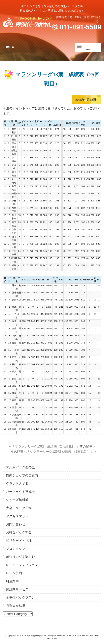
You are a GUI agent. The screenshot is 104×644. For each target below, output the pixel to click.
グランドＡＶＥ (17, 484)
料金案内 (12, 581)
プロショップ (16, 549)
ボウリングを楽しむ (20, 557)
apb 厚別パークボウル (37, 636)
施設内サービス (17, 589)
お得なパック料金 (19, 532)
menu (9, 46)
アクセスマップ (17, 516)
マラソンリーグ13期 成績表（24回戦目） (46, 446)
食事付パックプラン (20, 597)
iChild (55, 639)
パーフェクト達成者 (20, 492)
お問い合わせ (16, 524)
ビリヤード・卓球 (19, 541)
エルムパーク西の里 (20, 467)
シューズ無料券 (17, 500)
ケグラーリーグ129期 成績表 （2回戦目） (60, 452)
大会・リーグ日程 (19, 508)
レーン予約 (14, 573)
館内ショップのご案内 (22, 475)
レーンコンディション (22, 565)
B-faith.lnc (84, 636)
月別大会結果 (16, 606)
